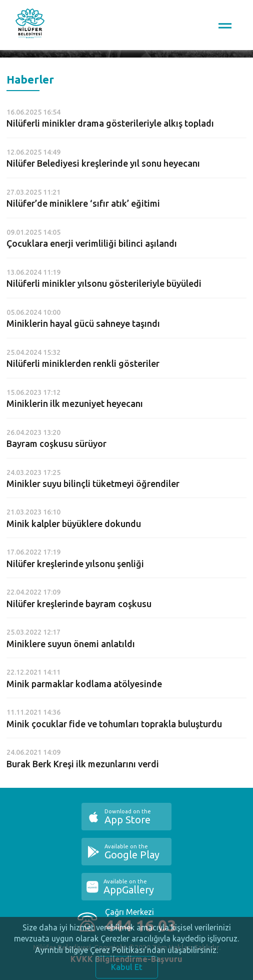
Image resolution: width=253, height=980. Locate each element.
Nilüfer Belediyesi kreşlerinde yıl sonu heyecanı (103, 163)
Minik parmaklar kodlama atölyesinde (84, 684)
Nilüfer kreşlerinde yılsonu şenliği (75, 564)
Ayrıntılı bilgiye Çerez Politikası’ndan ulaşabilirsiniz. (126, 954)
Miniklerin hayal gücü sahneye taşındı (83, 323)
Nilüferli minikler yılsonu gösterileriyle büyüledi (104, 283)
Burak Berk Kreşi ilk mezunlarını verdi (83, 764)
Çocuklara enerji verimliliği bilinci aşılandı (92, 243)
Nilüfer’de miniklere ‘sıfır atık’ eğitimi (83, 203)
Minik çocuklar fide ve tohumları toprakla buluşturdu (114, 724)
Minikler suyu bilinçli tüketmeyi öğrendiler (93, 483)
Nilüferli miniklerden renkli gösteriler (83, 363)
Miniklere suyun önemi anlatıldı (71, 644)
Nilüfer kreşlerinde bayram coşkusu (79, 604)
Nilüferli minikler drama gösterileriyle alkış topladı (110, 123)
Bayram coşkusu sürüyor (56, 443)
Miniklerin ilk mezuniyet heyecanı (75, 403)
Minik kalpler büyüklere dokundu (74, 524)
